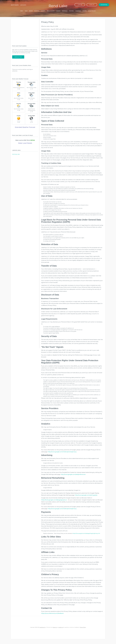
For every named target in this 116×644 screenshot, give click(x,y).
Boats (85, 11)
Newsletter (18, 57)
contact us (61, 627)
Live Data (23, 5)
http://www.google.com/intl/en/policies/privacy (62, 452)
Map (26, 11)
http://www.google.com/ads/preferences (73, 474)
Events (43, 11)
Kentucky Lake (16, 154)
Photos (37, 11)
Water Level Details (25, 143)
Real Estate (51, 11)
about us (55, 627)
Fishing (71, 11)
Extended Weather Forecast (25, 127)
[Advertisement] (25, 31)
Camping (78, 11)
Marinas (65, 11)
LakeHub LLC (43, 627)
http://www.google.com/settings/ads (86, 495)
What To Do (92, 11)
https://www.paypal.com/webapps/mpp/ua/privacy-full (86, 533)
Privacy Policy (83, 627)
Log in (80, 5)
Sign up (92, 5)
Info (22, 11)
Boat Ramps (15, 5)
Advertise (104, 5)
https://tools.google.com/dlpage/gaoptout (54, 500)
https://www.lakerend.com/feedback (52, 613)
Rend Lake (58, 6)
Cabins (58, 11)
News (31, 11)
